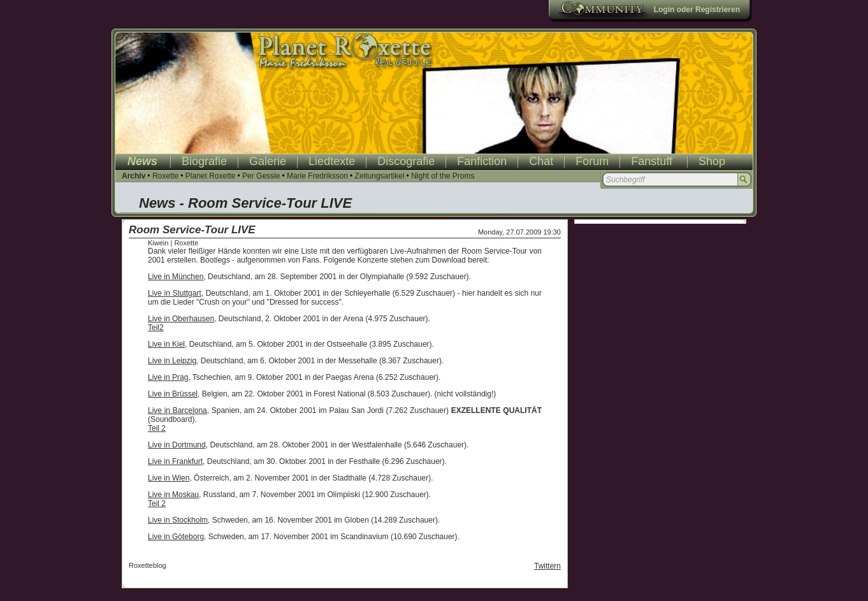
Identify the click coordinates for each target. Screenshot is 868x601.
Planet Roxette (211, 176)
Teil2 (156, 328)
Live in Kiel (166, 344)
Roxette (165, 176)
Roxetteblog (148, 565)
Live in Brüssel (173, 394)
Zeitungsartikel (380, 176)
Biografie (204, 161)
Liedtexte (332, 161)
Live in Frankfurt (175, 461)
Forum (592, 161)
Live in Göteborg (176, 537)
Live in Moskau (173, 495)
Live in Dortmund (177, 445)
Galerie (268, 161)
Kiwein (158, 243)
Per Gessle (261, 176)
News (142, 161)
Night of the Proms (443, 176)
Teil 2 (157, 428)
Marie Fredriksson (317, 176)
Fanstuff (652, 161)
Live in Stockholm (178, 520)
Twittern (547, 566)
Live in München (176, 277)
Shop (712, 161)
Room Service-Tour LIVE (192, 230)
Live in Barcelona (177, 410)
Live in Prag (168, 377)
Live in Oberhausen (181, 319)
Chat (541, 161)
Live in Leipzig (172, 361)
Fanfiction (482, 161)
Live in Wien (169, 478)
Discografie (406, 161)
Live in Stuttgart (175, 293)
